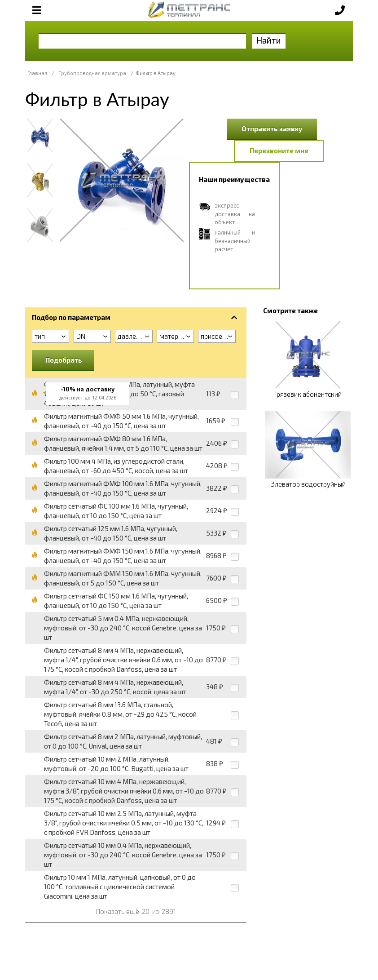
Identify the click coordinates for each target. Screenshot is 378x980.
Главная (37, 73)
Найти (269, 40)
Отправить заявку (272, 129)
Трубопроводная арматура (92, 73)
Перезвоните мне (279, 151)
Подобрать (64, 360)
